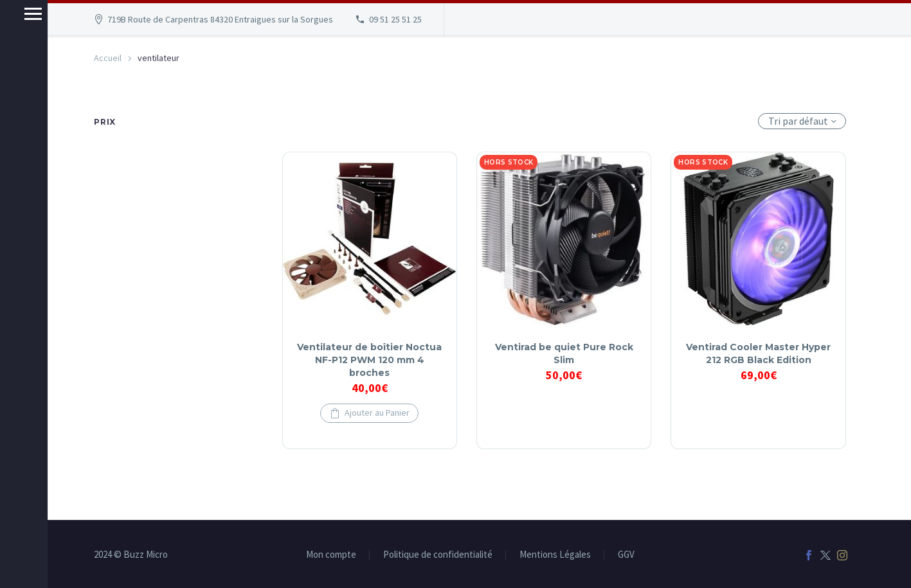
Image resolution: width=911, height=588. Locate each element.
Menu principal (14, 14)
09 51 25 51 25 (395, 19)
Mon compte (331, 555)
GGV (626, 555)
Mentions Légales (555, 555)
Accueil (108, 58)
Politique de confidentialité (438, 555)
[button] (370, 413)
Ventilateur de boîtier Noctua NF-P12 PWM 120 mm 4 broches (369, 360)
